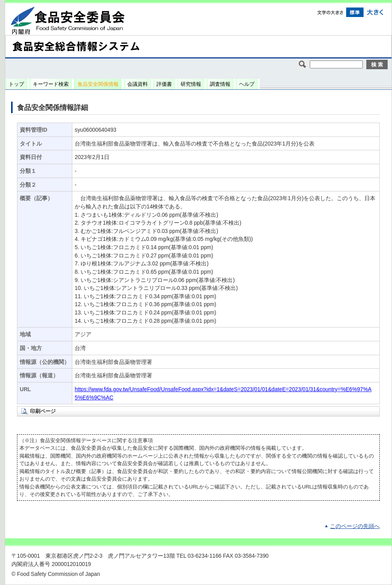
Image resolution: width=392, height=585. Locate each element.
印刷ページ (43, 411)
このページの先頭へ (355, 526)
